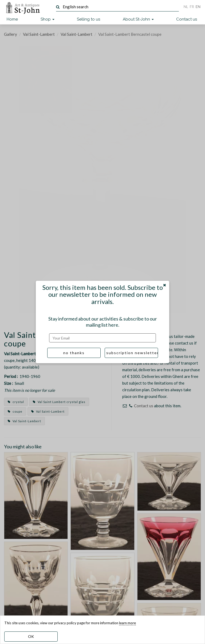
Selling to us (88, 19)
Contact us (187, 19)
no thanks (74, 353)
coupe (15, 411)
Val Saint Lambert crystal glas (59, 402)
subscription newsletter (132, 353)
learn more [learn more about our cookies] (127, 623)
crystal (16, 402)
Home (12, 19)
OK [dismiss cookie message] (31, 636)
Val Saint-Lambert (39, 34)
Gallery (11, 34)
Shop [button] (48, 19)
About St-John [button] (138, 19)
